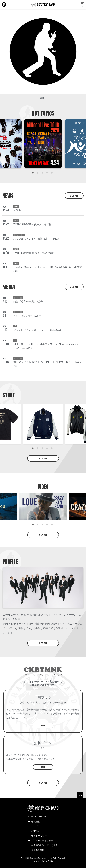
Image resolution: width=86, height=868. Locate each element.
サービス (36, 826)
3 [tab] (43, 174)
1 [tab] (34, 174)
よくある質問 (38, 850)
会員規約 (36, 822)
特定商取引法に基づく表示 (44, 845)
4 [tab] (48, 174)
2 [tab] (38, 174)
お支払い (36, 831)
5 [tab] (53, 174)
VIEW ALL (74, 196)
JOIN (43, 726)
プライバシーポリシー (42, 840)
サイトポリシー (39, 836)
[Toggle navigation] (82, 5)
